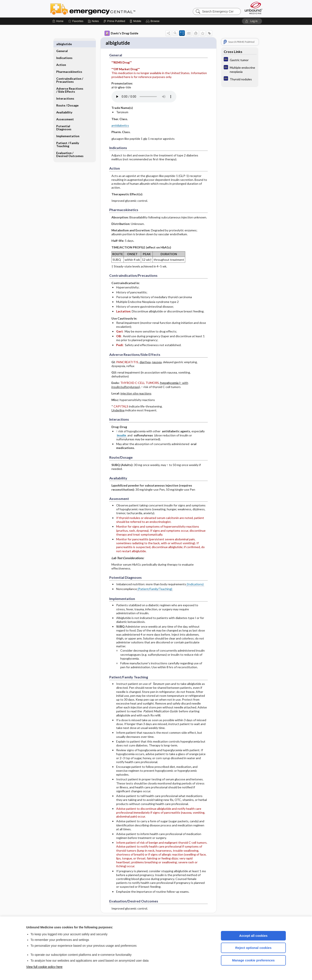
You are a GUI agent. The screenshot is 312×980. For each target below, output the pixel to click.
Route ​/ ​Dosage (67, 98)
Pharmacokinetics (69, 65)
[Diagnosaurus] (240, 60)
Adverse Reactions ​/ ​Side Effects (70, 83)
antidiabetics (120, 126)
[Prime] (114, 21)
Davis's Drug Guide (121, 33)
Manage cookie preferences (253, 960)
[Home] (58, 21)
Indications (64, 51)
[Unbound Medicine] (254, 8)
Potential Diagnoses (64, 121)
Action (61, 58)
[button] (153, 21)
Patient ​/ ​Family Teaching (68, 138)
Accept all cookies (253, 936)
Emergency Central (104, 9)
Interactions (65, 91)
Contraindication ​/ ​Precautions (70, 73)
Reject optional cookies (253, 948)
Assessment (65, 112)
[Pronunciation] (144, 97)
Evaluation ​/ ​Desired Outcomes (70, 147)
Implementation (68, 129)
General (62, 44)
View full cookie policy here (44, 967)
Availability (64, 105)
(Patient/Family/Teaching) (155, 589)
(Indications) (195, 585)
